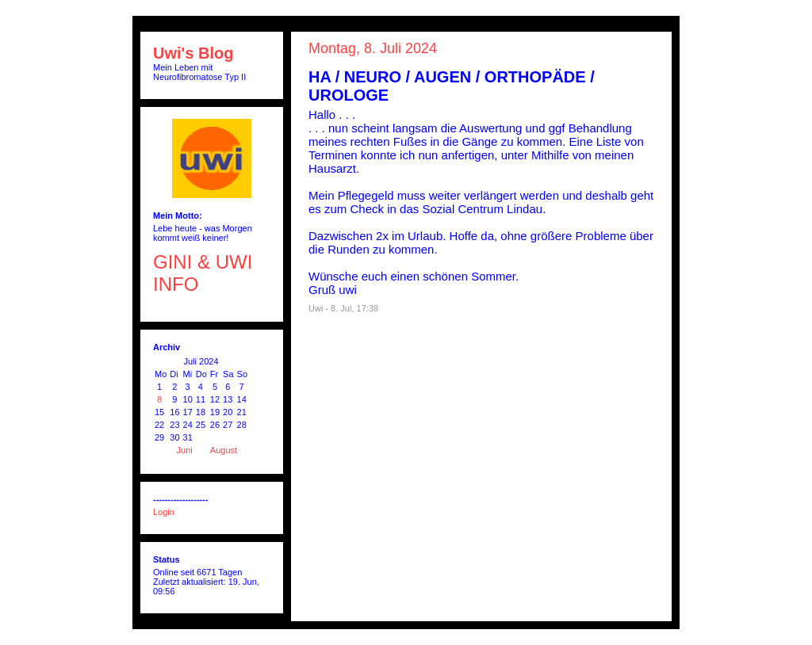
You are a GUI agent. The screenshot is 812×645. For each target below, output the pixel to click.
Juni (185, 450)
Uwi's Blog (193, 53)
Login (164, 512)
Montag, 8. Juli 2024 (373, 48)
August (224, 450)
